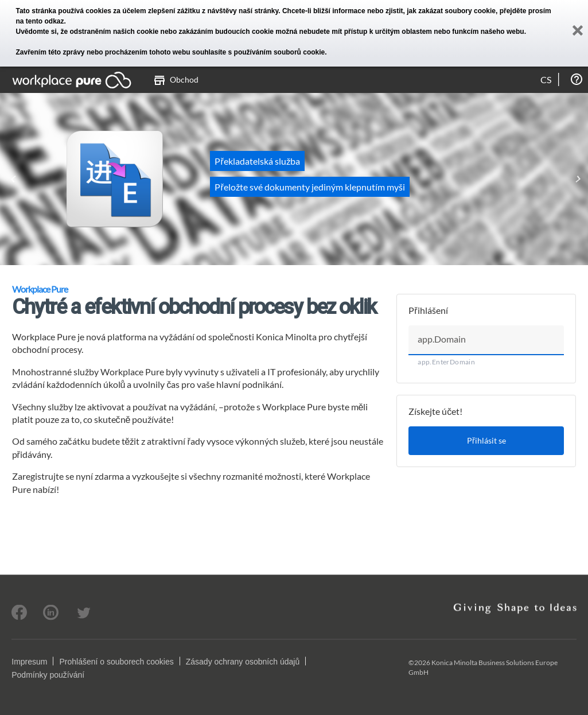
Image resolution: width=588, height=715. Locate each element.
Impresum (29, 661)
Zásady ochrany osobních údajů (243, 661)
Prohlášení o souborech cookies (116, 661)
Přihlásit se (486, 440)
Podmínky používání (48, 674)
